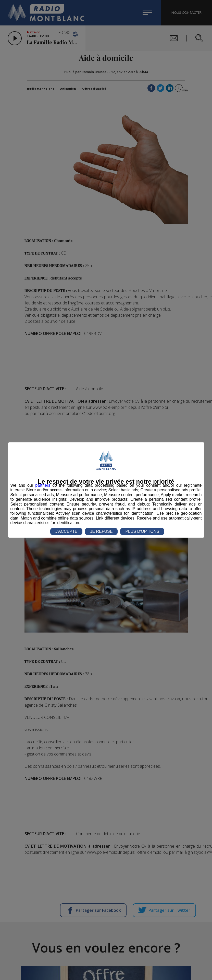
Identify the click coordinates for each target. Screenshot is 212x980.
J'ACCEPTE (66, 531)
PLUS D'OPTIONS (142, 531)
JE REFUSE (101, 531)
